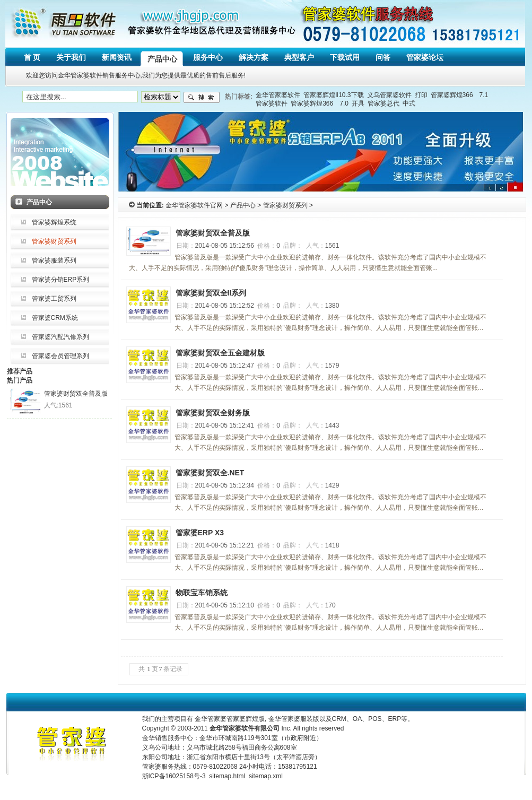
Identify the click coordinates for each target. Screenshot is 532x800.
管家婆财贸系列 (54, 241)
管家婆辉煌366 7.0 (320, 103)
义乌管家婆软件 (389, 95)
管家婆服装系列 (54, 260)
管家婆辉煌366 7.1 (460, 95)
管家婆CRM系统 (55, 318)
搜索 (202, 98)
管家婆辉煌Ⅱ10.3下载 (333, 95)
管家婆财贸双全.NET (210, 473)
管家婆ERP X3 (200, 533)
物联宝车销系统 (202, 593)
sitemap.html (227, 776)
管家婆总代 (383, 103)
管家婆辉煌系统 (54, 222)
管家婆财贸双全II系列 (211, 293)
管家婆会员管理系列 (60, 356)
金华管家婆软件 (278, 95)
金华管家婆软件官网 (194, 205)
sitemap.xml (266, 776)
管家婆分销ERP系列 (61, 280)
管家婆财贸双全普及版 (76, 394)
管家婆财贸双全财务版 (213, 413)
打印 (421, 95)
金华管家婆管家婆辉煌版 (230, 719)
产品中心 (243, 205)
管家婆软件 (272, 103)
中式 (409, 103)
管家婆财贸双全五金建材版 (220, 353)
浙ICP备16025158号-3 (174, 776)
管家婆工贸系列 (54, 299)
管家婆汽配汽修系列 (60, 337)
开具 (358, 103)
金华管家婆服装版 (294, 719)
